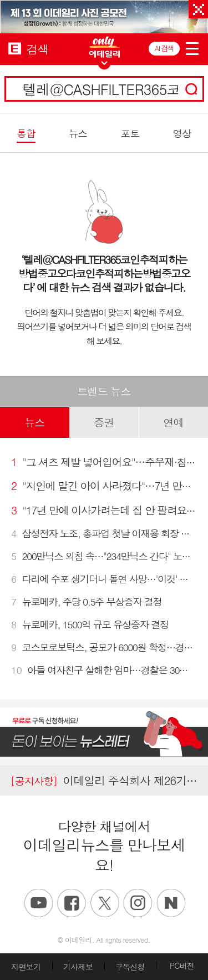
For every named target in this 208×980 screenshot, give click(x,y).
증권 (104, 422)
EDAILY (15, 48)
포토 (130, 133)
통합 (26, 133)
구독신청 (130, 967)
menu (192, 47)
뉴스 (78, 133)
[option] (104, 17)
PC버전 (182, 966)
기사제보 (78, 967)
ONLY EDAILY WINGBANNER (104, 47)
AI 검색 (164, 48)
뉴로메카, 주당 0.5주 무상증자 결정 (87, 601)
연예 (173, 422)
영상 (182, 133)
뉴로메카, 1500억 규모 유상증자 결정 (90, 624)
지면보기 (26, 967)
